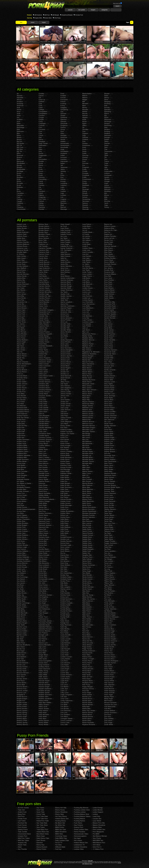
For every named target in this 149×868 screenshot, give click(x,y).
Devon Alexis (43, 515)
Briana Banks (22, 683)
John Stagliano (66, 388)
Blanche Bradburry (23, 645)
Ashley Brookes (22, 523)
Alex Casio (21, 288)
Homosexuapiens (80, 836)
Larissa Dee (65, 667)
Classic (41, 96)
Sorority (107, 108)
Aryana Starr (21, 511)
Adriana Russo (22, 246)
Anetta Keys (21, 420)
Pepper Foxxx (87, 667)
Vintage (107, 181)
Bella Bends (21, 611)
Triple (106, 163)
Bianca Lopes (22, 633)
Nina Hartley (87, 619)
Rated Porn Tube (43, 821)
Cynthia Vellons (44, 446)
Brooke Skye (43, 232)
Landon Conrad (66, 657)
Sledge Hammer (110, 426)
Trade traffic (90, 861)
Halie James (43, 677)
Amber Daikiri (22, 382)
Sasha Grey (108, 344)
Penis (84, 149)
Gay (62, 112)
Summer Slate (109, 491)
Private (85, 171)
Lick (62, 197)
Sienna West (109, 400)
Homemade (65, 143)
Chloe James (43, 372)
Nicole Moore (87, 583)
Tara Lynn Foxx (110, 523)
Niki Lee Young (88, 595)
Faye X (41, 615)
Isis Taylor (64, 238)
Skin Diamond (109, 420)
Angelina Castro (22, 452)
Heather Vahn (44, 697)
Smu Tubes (41, 827)
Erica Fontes (43, 585)
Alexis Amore (21, 306)
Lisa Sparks (87, 260)
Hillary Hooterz (44, 705)
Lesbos (95, 814)
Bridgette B (21, 695)
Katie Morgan (65, 483)
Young (106, 207)
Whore (107, 195)
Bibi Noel (20, 639)
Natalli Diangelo (88, 549)
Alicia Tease (21, 338)
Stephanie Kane (110, 475)
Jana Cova (64, 268)
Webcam (107, 189)
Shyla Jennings (110, 396)
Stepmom (108, 120)
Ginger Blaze (43, 655)
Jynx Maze (64, 424)
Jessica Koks (65, 358)
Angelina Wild (22, 457)
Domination (43, 159)
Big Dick (20, 149)
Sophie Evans (109, 446)
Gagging (63, 108)
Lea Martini (64, 687)
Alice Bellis (21, 328)
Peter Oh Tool (87, 677)
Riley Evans (108, 248)
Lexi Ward (64, 717)
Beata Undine (22, 607)
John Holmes (65, 386)
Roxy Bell (108, 276)
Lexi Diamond (65, 711)
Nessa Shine (87, 563)
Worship (107, 201)
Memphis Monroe (89, 426)
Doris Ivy (42, 547)
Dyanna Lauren (44, 551)
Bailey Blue (21, 591)
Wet (106, 193)
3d (18, 94)
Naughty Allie (87, 555)
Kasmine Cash (66, 465)
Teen (106, 147)
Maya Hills (86, 400)
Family (41, 183)
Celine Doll (42, 330)
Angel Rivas (21, 436)
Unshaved (108, 175)
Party (84, 147)
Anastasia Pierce (23, 412)
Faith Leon (42, 611)
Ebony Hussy (60, 810)
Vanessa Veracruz (111, 641)
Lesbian (63, 195)
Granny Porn (78, 827)
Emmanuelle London (46, 579)
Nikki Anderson (88, 601)
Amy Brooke (21, 400)
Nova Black (86, 635)
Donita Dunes (43, 539)
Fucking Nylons (79, 821)
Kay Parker (64, 497)
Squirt (106, 118)
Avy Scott (20, 589)
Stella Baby (108, 471)
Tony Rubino (109, 593)
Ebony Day (40, 845)
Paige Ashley (87, 647)
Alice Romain (21, 332)
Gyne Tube (40, 812)
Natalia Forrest (88, 535)
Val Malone (108, 611)
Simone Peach (109, 408)
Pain (84, 141)
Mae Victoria (87, 350)
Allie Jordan (21, 350)
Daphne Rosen (44, 481)
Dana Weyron (44, 463)
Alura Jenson (21, 366)
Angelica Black (22, 448)
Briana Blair (21, 685)
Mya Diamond (87, 521)
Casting (19, 199)
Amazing (20, 104)
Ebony (41, 165)
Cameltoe (20, 193)
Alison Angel (21, 342)
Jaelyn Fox (64, 260)
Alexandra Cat (22, 302)
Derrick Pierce (44, 509)
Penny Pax (86, 665)
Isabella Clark (65, 232)
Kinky (62, 175)
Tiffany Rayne (109, 577)
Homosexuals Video (81, 834)
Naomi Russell (88, 533)
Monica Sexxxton (88, 509)
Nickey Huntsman (89, 565)
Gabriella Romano (45, 629)
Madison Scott (87, 346)
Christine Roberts (45, 390)
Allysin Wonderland (24, 364)
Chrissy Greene (44, 380)
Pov (84, 165)
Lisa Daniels (87, 256)
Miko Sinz (86, 469)
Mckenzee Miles (88, 404)
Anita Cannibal (22, 471)
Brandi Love (21, 665)
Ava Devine (21, 581)
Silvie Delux (108, 406)
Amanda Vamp (22, 378)
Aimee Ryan (21, 264)
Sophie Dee (108, 444)
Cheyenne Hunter (45, 360)
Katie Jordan (65, 479)
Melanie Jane (87, 410)
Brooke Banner (44, 228)
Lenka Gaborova (66, 701)
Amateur (20, 102)
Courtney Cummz (45, 438)
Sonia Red (108, 430)
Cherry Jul (42, 356)
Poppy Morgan (88, 687)
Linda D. (85, 246)
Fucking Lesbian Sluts (82, 810)
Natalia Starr (87, 539)
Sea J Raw (108, 362)
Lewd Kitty (96, 816)
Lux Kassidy (87, 324)
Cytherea (42, 448)
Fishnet (41, 201)
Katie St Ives (65, 485)
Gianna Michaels (45, 645)
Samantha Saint (110, 308)
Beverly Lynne (22, 627)
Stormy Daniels (110, 481)
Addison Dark (22, 234)
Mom (84, 106)
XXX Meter (97, 845)
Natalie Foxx (87, 541)
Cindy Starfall (43, 408)
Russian (85, 195)
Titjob (106, 155)
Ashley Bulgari (22, 525)
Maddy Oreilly (87, 336)
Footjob (63, 96)
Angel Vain (21, 438)
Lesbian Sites (79, 849)
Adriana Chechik (23, 242)
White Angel (108, 699)
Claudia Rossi (44, 426)
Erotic (41, 169)
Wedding (107, 191)
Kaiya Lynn (64, 436)
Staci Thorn (108, 463)
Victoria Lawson (110, 673)
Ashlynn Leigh (22, 547)
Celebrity (20, 203)
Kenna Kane (65, 543)
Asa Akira (20, 513)
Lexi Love (64, 713)
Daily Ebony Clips (43, 838)
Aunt (18, 122)
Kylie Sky (64, 627)
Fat (40, 187)
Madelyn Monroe (88, 340)
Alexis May (21, 318)
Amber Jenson (22, 384)
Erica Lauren (43, 587)
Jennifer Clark (65, 324)
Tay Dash (108, 533)
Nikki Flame (87, 611)
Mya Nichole (87, 525)
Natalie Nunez (87, 545)
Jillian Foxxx (65, 382)
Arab (18, 114)
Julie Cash (64, 420)
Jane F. (63, 274)
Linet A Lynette (88, 252)
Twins (106, 165)
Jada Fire (64, 252)
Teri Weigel (108, 559)
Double (41, 161)
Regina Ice (108, 234)
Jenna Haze (65, 316)
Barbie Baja (21, 601)
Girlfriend (64, 118)
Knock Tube (41, 814)
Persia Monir (87, 671)
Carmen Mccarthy (45, 292)
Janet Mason (65, 276)
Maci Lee (86, 332)
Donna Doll (43, 543)
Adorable (20, 98)
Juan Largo (64, 408)
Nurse (84, 122)
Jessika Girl (65, 372)
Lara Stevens (65, 663)
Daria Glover (43, 485)
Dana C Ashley (44, 457)
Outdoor (85, 139)
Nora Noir (86, 631)
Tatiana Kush (109, 529)
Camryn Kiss (43, 256)
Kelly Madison (65, 527)
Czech (41, 135)
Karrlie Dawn (65, 461)
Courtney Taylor (44, 442)
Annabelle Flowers (23, 487)
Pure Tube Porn (42, 819)
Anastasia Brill (22, 408)
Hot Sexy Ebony (61, 816)
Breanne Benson (23, 673)
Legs (62, 193)
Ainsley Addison (22, 266)
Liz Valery (86, 264)
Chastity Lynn (43, 352)
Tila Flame (108, 587)
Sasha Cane (109, 342)
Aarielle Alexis (22, 226)
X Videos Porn (98, 849)
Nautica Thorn (87, 557)
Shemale (85, 209)
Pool (84, 161)
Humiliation (64, 151)
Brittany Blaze (22, 719)
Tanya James (109, 517)
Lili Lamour (86, 236)
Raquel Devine (88, 717)
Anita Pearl (21, 477)
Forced (63, 98)
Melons (85, 98)
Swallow (107, 133)
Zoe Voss (108, 717)
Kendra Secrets (66, 541)
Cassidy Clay (43, 316)
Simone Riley (109, 410)
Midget (85, 100)
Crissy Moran (43, 444)
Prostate (85, 173)
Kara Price (64, 442)
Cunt (40, 131)
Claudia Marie (44, 424)
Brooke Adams (44, 226)
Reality (85, 183)
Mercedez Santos (89, 432)
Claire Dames (43, 410)
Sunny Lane (108, 495)
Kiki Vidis (64, 569)
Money (85, 108)
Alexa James (21, 294)
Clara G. (42, 414)
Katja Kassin (65, 491)
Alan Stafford (21, 268)
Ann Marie (20, 481)
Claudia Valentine (45, 428)
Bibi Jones (20, 637)
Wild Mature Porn (99, 843)
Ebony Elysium (42, 847)
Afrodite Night (22, 252)
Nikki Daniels (87, 607)
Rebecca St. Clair (110, 230)
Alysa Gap (20, 368)
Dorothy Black (44, 549)
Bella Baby (21, 609)
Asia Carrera (21, 549)
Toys (106, 159)
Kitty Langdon (65, 587)
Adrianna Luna (22, 248)
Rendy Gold (108, 242)
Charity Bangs (44, 336)
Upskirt (107, 177)
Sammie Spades (110, 314)
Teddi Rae (108, 547)
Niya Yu (85, 629)
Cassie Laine (43, 318)
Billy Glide (20, 641)
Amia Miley (21, 394)
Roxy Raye (108, 282)
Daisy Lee (42, 452)
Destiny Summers (45, 513)
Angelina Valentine (23, 455)
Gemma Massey (44, 631)
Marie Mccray (87, 376)
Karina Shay (65, 454)
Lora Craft (86, 294)
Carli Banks (43, 276)
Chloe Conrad (44, 364)
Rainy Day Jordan (89, 711)
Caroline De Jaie (45, 296)
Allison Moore (22, 354)
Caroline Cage (44, 294)
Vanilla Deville (109, 647)
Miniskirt (85, 104)
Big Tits (19, 151)
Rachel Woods (88, 705)
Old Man (85, 129)
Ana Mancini (21, 406)
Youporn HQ (22, 843)
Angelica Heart (22, 450)
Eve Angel (42, 603)
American (20, 106)
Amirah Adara (22, 398)
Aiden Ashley (21, 256)
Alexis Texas (21, 322)
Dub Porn (21, 816)
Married (63, 207)
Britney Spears (22, 711)
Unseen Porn (22, 836)
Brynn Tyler (43, 240)
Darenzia (42, 483)
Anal (18, 108)
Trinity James (109, 603)
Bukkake (20, 187)
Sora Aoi (107, 454)
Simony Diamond (110, 416)
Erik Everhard (43, 589)
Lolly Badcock (87, 284)
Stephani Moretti (110, 473)
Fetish (41, 193)
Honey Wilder (43, 723)
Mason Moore (87, 392)
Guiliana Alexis (44, 667)
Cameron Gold (44, 252)
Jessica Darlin (65, 352)
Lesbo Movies (98, 810)
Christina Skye (44, 386)
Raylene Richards (89, 725)
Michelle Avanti (88, 454)
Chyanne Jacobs (45, 396)
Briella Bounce (22, 697)
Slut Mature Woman (100, 836)
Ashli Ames (21, 541)
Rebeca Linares (110, 226)
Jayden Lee (65, 298)
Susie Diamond (110, 501)
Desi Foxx (42, 511)
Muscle (85, 114)
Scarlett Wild (109, 358)
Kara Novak (65, 440)
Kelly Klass (64, 523)
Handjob (63, 135)
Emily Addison (44, 567)
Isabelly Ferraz (66, 234)
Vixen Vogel (108, 695)
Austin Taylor (21, 571)
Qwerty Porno (23, 830)
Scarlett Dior (109, 356)
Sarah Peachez (110, 334)
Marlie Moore (87, 382)
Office (84, 126)
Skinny (107, 98)
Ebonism (40, 843)
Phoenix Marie (87, 681)
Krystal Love (65, 613)
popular (70, 10)
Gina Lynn (42, 649)
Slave (106, 100)
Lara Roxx (64, 661)
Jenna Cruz (65, 314)
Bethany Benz (22, 621)
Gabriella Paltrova (45, 627)
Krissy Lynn (65, 597)
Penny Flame (87, 663)
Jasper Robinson (67, 290)
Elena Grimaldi (44, 555)
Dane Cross (43, 465)
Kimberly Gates (66, 577)
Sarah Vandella (110, 340)
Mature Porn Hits (99, 823)
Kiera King (64, 563)
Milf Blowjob (56, 15)
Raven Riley (87, 721)
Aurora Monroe (22, 563)
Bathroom (20, 131)
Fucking (63, 104)
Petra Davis (86, 679)
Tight (106, 153)
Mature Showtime (99, 825)
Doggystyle (43, 155)
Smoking (107, 104)
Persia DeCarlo (88, 669)
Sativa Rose (109, 348)
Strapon (107, 124)
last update (82, 10)
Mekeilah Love (88, 408)
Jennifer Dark (65, 326)
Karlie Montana (66, 457)
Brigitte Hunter (22, 703)
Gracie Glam (43, 663)
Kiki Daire (64, 567)
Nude (84, 120)
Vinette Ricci (109, 687)
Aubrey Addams (22, 551)
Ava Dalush (21, 579)
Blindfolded (21, 163)
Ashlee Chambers (23, 519)
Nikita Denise (87, 597)
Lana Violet (64, 655)
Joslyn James (65, 406)
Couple (41, 120)
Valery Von (108, 623)
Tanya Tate (108, 521)
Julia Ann (64, 412)
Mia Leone (86, 438)
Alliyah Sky (21, 358)
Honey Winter (43, 725)
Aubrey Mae (21, 553)
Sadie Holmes (109, 294)
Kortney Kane (65, 595)
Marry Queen (87, 388)
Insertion (64, 159)
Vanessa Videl (109, 643)
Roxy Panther (109, 280)
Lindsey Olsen (87, 248)
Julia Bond (64, 414)
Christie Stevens (44, 382)
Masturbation (87, 94)
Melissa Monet (88, 418)
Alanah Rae (21, 272)
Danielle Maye (44, 475)
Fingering (42, 197)
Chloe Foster (43, 370)
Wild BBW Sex (98, 840)
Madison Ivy (87, 342)
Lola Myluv (86, 282)
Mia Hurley (86, 436)
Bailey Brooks (22, 593)
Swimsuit (107, 135)
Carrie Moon (43, 304)
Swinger (107, 137)
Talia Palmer (109, 511)
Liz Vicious (86, 266)
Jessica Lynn (65, 360)
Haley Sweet (43, 673)
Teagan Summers (110, 543)
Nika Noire (86, 591)
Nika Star (86, 593)
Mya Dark (86, 519)
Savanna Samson (111, 350)
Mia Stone (86, 448)
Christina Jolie (44, 384)
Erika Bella (42, 591)
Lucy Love (86, 314)
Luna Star (86, 318)
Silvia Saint (108, 404)
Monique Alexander (89, 513)
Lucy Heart (86, 310)
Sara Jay (107, 320)
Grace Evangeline (45, 661)
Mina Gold (86, 477)
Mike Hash (86, 467)
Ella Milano (43, 561)
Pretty (84, 169)
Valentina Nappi (110, 615)
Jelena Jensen (66, 310)
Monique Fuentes (89, 515)
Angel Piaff (21, 432)
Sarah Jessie (109, 332)
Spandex (107, 110)
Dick (40, 147)
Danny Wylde (43, 479)
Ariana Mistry (21, 501)
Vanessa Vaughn (110, 639)
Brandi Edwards (22, 663)
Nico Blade (86, 573)
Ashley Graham (22, 531)
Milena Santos (87, 471)
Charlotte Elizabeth (45, 346)
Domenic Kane (44, 537)
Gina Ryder (43, 651)
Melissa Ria (86, 420)
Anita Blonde (21, 467)
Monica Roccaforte (89, 507)
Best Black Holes (43, 834)
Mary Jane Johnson (89, 390)
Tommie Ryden (110, 591)
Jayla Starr (64, 300)
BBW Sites (59, 834)
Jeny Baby (64, 336)
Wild (106, 199)
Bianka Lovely (22, 635)
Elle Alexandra (44, 563)
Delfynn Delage (44, 501)
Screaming (86, 199)
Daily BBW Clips (61, 838)
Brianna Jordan (22, 691)
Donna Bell (43, 541)
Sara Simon (108, 324)
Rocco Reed (109, 260)
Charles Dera (43, 340)
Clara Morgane (44, 416)
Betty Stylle (21, 625)
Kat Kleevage (65, 469)
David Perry (43, 491)
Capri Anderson (44, 268)
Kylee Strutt (65, 621)
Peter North (86, 675)
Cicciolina (42, 398)
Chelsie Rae (43, 354)
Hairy (62, 133)
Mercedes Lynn (88, 430)
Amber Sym (21, 390)
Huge (62, 149)
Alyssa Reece (22, 372)
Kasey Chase (65, 463)
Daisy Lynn (43, 454)
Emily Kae (42, 571)
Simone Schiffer (110, 412)
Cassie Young (44, 320)
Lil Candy (86, 234)
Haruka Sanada (44, 685)
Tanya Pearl (108, 519)
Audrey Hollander (23, 557)
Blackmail (20, 161)
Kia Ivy (63, 553)
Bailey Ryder (21, 599)
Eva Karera (43, 601)
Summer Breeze (110, 485)
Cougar (41, 118)
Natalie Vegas (87, 547)
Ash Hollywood (22, 517)
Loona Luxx (86, 292)
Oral (84, 131)
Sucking (107, 131)
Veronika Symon (110, 663)
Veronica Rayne (110, 657)
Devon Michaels (44, 519)
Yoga (106, 205)
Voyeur (107, 185)
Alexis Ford (21, 314)
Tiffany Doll (108, 571)
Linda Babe (86, 244)
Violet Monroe (109, 689)
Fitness (41, 205)
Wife (106, 197)
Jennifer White (66, 330)
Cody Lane (42, 432)
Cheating (20, 207)
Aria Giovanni (22, 499)
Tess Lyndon (109, 561)
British (19, 181)
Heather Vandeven (45, 699)
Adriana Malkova (23, 244)
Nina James (87, 621)
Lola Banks (86, 278)
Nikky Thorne (87, 617)
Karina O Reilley (66, 452)
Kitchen (63, 179)
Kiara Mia (64, 559)
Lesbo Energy (98, 808)
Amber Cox (21, 380)
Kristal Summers (66, 599)
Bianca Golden (22, 631)
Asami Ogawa (22, 515)
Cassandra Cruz (44, 312)
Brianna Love (21, 693)
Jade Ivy (63, 258)
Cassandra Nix (44, 314)
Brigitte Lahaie (22, 705)
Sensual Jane (109, 366)
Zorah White (109, 725)
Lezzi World (97, 821)
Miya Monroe (87, 497)
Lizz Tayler (86, 270)
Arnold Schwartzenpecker (26, 509)
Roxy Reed (108, 284)
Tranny (107, 161)
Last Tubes (22, 821)
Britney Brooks (22, 709)
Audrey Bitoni (22, 555)
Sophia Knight (109, 438)
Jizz (62, 173)
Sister (106, 96)
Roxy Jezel (108, 278)
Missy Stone (87, 493)
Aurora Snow (21, 565)
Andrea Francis (22, 416)
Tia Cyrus (108, 565)
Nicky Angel (87, 571)
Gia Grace (42, 637)
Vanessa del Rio (110, 645)
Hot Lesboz (78, 840)
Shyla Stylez (109, 398)
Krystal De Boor (66, 611)
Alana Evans (21, 270)
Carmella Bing (44, 284)
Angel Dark (21, 424)
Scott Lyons (108, 360)
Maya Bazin (87, 396)
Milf (84, 102)
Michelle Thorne (88, 461)
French (63, 102)
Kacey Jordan (65, 426)
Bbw (18, 133)
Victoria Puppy (109, 677)
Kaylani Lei (64, 509)
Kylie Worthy (65, 629)
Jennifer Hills (65, 328)
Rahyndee (86, 707)
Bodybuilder (21, 169)
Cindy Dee (42, 400)
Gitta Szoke (43, 659)
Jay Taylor (64, 292)
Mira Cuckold (87, 479)
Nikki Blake (86, 605)
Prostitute (86, 175)
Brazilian (20, 177)
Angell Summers (23, 459)
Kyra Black (64, 631)
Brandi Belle (21, 661)
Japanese (64, 167)
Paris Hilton (86, 655)
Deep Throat (43, 143)
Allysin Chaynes (22, 362)
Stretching (108, 126)
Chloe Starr (43, 378)
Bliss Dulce (21, 647)
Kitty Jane (64, 585)
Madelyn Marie (88, 338)
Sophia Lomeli (109, 440)
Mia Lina (85, 440)
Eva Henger (43, 599)
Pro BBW (96, 834)
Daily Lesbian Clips (62, 840)
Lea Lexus (64, 685)
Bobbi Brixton (22, 653)
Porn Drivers (22, 827)
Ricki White (108, 244)
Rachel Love (87, 697)
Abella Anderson (23, 232)
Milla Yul (85, 475)
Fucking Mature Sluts (82, 814)
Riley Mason (109, 250)
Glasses (63, 122)
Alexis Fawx (21, 312)
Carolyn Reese (44, 300)
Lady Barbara (65, 643)
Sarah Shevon (109, 336)
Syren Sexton (109, 507)
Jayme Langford (66, 302)
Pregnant (86, 167)
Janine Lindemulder (67, 278)
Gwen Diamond (44, 669)
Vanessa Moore (110, 637)
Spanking (108, 112)
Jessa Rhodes (66, 342)
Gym (62, 131)
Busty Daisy (43, 242)
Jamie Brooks (65, 262)
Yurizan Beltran (110, 711)
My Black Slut (60, 823)
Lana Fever (65, 653)
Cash (19, 197)
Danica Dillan (43, 471)
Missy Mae (86, 487)
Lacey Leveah (65, 639)
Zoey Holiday (109, 719)
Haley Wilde (43, 675)
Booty (19, 175)
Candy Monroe (44, 264)
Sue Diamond (109, 483)
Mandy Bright (87, 358)
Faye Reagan (43, 613)
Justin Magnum (66, 422)
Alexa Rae (20, 300)
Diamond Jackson (45, 525)
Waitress (107, 187)
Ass (18, 118)
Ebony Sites (60, 814)
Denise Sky (43, 507)
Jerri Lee (64, 338)
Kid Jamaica (65, 561)
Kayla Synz (64, 507)
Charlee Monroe (44, 338)
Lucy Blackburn (88, 308)
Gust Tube (40, 810)
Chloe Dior (42, 368)
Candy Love (43, 260)
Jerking (63, 171)
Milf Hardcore (38, 15)
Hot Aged (77, 838)
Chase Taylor (43, 350)
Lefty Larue (64, 693)
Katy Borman (65, 495)
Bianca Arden (22, 629)
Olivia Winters (87, 645)
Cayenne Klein (44, 326)
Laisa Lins (64, 647)
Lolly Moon (86, 286)
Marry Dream (87, 386)
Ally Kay (20, 360)
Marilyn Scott (87, 378)
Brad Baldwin (21, 657)
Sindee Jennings (110, 418)
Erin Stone (42, 593)
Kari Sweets (65, 448)
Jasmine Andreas (67, 280)
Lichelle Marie (87, 232)
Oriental (85, 137)
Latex (62, 187)
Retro (84, 187)
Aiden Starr (21, 260)
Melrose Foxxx (88, 424)
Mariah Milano (87, 372)
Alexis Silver (48, 18)
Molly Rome (87, 503)
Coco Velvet (43, 430)
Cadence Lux (43, 244)
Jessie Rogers (66, 368)
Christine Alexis (44, 388)
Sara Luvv (108, 322)
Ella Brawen (43, 559)
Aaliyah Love (21, 224)
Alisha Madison (22, 340)
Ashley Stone (21, 537)
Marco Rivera (87, 366)
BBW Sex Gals (61, 830)
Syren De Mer (109, 505)
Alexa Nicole (21, 298)
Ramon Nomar (88, 713)
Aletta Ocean (21, 286)
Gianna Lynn (43, 643)
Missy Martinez (88, 489)
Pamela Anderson (89, 651)
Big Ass (19, 141)
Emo (40, 167)
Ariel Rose (20, 505)
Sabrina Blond (109, 290)
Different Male (60, 847)
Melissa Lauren (88, 416)
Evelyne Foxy (43, 607)
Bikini (19, 153)
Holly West (42, 719)
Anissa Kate (21, 463)
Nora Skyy (86, 633)
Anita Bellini (21, 465)
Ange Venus (21, 422)
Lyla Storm (86, 330)
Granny (63, 128)
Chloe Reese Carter (46, 376)
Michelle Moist (87, 457)
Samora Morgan (110, 316)
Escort (41, 171)
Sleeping (107, 102)
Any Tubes (40, 808)
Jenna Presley (66, 320)
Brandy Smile (22, 669)
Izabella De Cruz (66, 246)
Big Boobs (20, 143)
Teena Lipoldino (110, 551)
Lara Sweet (65, 665)
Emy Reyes (43, 581)
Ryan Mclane (109, 288)
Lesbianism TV (79, 845)
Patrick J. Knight (88, 659)
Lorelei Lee (86, 298)
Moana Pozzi (87, 499)
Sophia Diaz (109, 436)
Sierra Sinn (108, 402)
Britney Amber (22, 707)
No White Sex (60, 825)
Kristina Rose (65, 601)
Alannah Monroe (23, 274)
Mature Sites (97, 827)
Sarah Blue (108, 328)
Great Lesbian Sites (81, 830)
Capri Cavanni (44, 270)
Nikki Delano (87, 609)
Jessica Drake (66, 354)
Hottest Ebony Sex (62, 819)
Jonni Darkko (65, 400)
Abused (19, 96)
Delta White (43, 503)
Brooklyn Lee (43, 236)
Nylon (84, 124)
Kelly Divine (65, 521)
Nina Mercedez (88, 625)
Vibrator (107, 179)
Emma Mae (43, 575)
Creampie (42, 124)
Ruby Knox (108, 286)
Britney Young (22, 715)
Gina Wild (42, 653)
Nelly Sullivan (87, 559)
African (19, 100)
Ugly (106, 167)
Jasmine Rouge (66, 286)
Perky (84, 151)
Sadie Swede (109, 298)
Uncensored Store (24, 834)
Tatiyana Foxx (109, 531)
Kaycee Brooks (66, 499)
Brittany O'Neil (22, 721)
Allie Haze (20, 346)
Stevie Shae (109, 479)
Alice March (21, 330)
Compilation (43, 114)
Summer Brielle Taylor (112, 487)
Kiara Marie (65, 557)
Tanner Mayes (109, 515)
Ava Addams (21, 573)
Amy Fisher (21, 402)
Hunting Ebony (61, 821)
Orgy (84, 135)
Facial (41, 181)
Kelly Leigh (64, 525)
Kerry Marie (65, 549)
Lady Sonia (64, 645)
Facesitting (42, 179)
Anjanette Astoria (23, 479)
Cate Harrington (44, 322)
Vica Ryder (108, 665)
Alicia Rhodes (22, 334)
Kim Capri (64, 571)
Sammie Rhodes (110, 312)
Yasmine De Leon (111, 705)
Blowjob (20, 167)
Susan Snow (109, 499)
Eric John (42, 583)
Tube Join (21, 810)
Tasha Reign (109, 527)
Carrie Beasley (44, 302)
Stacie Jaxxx (109, 465)
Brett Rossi (21, 681)
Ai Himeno (20, 254)
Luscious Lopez (88, 322)
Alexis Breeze (22, 308)
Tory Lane (108, 599)
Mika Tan (86, 465)
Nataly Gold (87, 551)
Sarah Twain (109, 338)
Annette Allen (21, 489)
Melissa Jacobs (88, 414)
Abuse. (91, 864)
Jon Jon (63, 398)
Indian (63, 155)
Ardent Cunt (22, 812)
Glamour (64, 120)
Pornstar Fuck (79, 15)
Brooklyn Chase (44, 234)
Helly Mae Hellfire (45, 703)
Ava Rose (20, 585)
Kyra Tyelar (65, 633)
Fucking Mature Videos (82, 816)
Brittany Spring (22, 723)
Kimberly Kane (66, 579)
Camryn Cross (44, 254)
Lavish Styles (65, 677)
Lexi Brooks (65, 709)
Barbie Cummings (23, 603)
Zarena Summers (110, 713)
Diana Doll (42, 529)
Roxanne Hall (109, 272)
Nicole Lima (87, 581)
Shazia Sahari (109, 386)
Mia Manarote (87, 444)
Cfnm (19, 205)
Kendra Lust (65, 539)
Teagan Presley (110, 541)
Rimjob (85, 193)
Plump (85, 159)
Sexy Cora (108, 372)
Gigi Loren (42, 647)
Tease (106, 145)
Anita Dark (20, 473)
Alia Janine (21, 324)
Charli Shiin (43, 344)
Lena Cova (64, 699)
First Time (42, 199)
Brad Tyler (20, 659)
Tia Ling (107, 569)
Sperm (107, 114)
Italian (63, 163)
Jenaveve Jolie (66, 312)
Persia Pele (86, 673)
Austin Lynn (21, 569)
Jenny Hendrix (66, 332)
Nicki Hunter (87, 567)
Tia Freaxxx (108, 567)
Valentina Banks (110, 613)
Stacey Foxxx (109, 457)
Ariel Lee (20, 503)
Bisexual (20, 155)
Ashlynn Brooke (22, 545)
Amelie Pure (21, 392)
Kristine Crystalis (66, 603)
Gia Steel (42, 641)
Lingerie (63, 199)
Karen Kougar (65, 446)
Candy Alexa (43, 258)
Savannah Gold (110, 352)
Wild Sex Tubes (23, 840)
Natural (85, 116)
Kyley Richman (66, 625)
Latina (63, 189)
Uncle (106, 169)
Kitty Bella (64, 583)
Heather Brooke (44, 691)
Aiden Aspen (21, 258)
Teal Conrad (109, 545)
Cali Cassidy (43, 246)
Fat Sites (58, 845)
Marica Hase (87, 374)
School (85, 197)
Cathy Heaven (44, 324)
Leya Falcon (87, 224)
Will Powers (108, 701)
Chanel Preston (44, 332)
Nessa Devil (87, 561)
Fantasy (41, 185)
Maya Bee (86, 398)
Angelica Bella (22, 446)
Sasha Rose (109, 346)
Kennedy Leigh (66, 545)
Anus (19, 112)
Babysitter (20, 126)
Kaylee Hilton (39, 18)
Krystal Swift (65, 617)
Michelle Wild (87, 463)
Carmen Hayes (44, 288)
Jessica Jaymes (66, 356)
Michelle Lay (87, 455)
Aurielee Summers (23, 561)
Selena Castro (109, 364)
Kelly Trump (65, 531)
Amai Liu (20, 374)
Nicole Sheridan (88, 587)
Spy (106, 116)
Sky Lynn (107, 422)
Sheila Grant (109, 392)
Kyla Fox (64, 619)
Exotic (41, 175)
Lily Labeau (86, 240)
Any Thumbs (22, 849)
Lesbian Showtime (81, 847)
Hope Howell (65, 224)
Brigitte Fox (21, 701)
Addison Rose (22, 236)
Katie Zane (64, 489)
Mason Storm (87, 394)
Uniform (107, 173)
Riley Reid (108, 252)
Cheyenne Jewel (45, 362)
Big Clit (19, 145)
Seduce (85, 203)
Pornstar (85, 163)
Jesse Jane (65, 344)
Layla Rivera (65, 679)
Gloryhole (64, 124)
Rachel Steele (87, 703)
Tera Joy (107, 553)
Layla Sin (64, 683)
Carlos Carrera (44, 278)
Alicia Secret (21, 336)
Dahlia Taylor (43, 450)
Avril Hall (20, 587)
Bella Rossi (21, 617)
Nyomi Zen (86, 639)
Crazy (41, 122)
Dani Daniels (43, 467)
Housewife (64, 147)
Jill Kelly (63, 380)
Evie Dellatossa (44, 609)
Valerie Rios (108, 621)
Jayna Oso (64, 304)
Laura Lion (64, 671)
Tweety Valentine (110, 609)
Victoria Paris (109, 675)
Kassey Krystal (66, 467)
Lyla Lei (85, 328)
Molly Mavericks (88, 501)
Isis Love (64, 236)
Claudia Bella (43, 418)
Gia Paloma (43, 639)
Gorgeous (64, 126)
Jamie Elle (64, 264)
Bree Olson (21, 677)
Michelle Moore (88, 459)
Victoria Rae (109, 679)
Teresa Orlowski (110, 557)
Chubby (41, 94)
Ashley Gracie (22, 529)
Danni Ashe (43, 477)
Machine (63, 203)
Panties (85, 143)
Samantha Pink (110, 304)
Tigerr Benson (109, 585)
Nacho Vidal (87, 527)
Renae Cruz (108, 240)
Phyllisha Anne (88, 683)
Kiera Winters (65, 565)
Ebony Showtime (61, 812)
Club (40, 104)
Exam (41, 173)
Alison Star (21, 344)
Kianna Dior (65, 555)
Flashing (42, 207)
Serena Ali (108, 368)
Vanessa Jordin (110, 635)
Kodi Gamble (65, 593)
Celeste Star (43, 328)
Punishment (87, 179)
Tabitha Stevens (110, 509)
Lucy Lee (86, 312)
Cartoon (20, 195)
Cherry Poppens (44, 358)
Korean (63, 181)
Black (19, 159)
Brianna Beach (22, 687)
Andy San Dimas (23, 418)
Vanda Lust (108, 627)
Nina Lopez (86, 623)
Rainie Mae (86, 709)
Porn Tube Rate (42, 816)
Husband (64, 153)
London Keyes (87, 288)
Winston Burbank (110, 703)
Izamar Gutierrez (66, 248)
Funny (63, 106)
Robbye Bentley (110, 258)
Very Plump (97, 838)
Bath (18, 129)
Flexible (41, 209)
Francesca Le (43, 619)
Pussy (84, 181)
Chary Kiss (42, 348)
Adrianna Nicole (22, 250)
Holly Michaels (44, 715)
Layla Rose (64, 681)
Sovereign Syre (110, 455)
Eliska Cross (43, 557)
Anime (19, 110)
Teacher (107, 143)
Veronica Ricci (109, 659)
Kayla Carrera (65, 503)
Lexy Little (64, 725)
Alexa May (20, 296)
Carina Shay (43, 272)
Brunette (20, 183)
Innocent (64, 157)
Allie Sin (20, 352)
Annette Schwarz (23, 491)
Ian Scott (64, 226)
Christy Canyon (44, 392)
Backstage (20, 128)
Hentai (63, 139)
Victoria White (109, 681)
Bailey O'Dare (22, 597)
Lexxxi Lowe (65, 723)
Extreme (42, 177)
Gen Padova (43, 633)
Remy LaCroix (109, 238)
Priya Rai (86, 691)
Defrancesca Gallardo (46, 499)
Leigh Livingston (66, 695)
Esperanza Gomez (45, 595)
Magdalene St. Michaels (91, 352)
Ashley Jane (21, 533)
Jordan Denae (66, 404)
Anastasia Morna (23, 410)
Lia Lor (85, 230)
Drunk (41, 163)
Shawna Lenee (110, 382)
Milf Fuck (47, 15)
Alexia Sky (20, 304)
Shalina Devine (110, 376)
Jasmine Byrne (66, 284)
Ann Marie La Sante (24, 483)
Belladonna (21, 619)
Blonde (19, 165)
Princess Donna (88, 689)
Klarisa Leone (65, 589)
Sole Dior (107, 428)
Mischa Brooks (88, 483)
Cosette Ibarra (44, 436)
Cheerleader (21, 209)
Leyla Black (86, 226)
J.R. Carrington (66, 250)
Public (84, 177)
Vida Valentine (109, 685)
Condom (42, 116)
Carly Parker (43, 280)
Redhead (86, 185)
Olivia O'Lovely (88, 643)
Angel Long (21, 430)
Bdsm (19, 135)
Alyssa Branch (22, 370)
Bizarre (19, 157)
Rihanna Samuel (110, 246)
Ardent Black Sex (43, 832)
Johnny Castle (66, 392)
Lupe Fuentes (87, 320)
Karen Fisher (65, 444)
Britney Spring (22, 713)
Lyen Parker (87, 326)
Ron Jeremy (109, 268)
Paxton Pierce (87, 661)
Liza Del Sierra (88, 268)
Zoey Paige (108, 723)
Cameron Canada (45, 248)
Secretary (86, 201)
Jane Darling (65, 272)
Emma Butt (43, 573)
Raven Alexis (87, 719)
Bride (19, 179)
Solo (106, 106)
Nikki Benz (86, 603)
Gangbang (64, 110)
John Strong (65, 390)
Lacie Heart (65, 641)
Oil (83, 128)
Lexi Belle (64, 705)
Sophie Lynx (109, 448)
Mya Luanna (87, 523)
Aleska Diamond (23, 284)
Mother (85, 112)
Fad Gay (58, 849)
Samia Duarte (109, 310)
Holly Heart (43, 713)
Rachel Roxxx (87, 699)
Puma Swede (87, 695)
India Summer (65, 230)
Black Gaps (41, 836)
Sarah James (109, 330)
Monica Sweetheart (89, 511)
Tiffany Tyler (108, 583)
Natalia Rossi (87, 537)
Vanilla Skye (109, 649)
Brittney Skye (43, 224)
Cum (40, 128)
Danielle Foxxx (44, 473)
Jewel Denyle (65, 378)
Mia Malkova (87, 442)
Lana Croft (64, 651)
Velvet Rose (108, 653)
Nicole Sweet (87, 589)
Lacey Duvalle (66, 635)
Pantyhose (86, 145)
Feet (40, 189)
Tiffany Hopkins (110, 573)
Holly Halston (43, 711)
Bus (18, 189)
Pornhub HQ (22, 823)
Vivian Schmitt (109, 693)
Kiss (62, 177)
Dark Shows (41, 840)
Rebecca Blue (109, 228)
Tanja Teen (108, 513)
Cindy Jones (43, 406)
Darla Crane (43, 487)
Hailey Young (43, 671)
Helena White (43, 701)
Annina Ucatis (22, 495)
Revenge (86, 189)
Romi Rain (108, 266)
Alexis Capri (21, 310)
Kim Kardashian (66, 573)
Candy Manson (44, 262)
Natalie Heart (87, 543)
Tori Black (108, 595)
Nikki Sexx (86, 615)
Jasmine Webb (66, 288)
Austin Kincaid (22, 567)
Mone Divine (87, 505)
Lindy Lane (86, 250)
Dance (41, 139)
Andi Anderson (22, 414)
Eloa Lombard (44, 565)
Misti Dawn (86, 495)
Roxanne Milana (110, 274)
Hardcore (64, 137)
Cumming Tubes (61, 836)
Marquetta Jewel (88, 384)
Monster (85, 110)
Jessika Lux (65, 374)
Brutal (19, 185)
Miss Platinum (87, 485)
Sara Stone (108, 326)
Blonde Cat (21, 649)
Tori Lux (107, 597)
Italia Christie (65, 240)
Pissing (85, 157)
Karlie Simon (65, 459)
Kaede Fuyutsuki (66, 432)
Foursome (64, 100)
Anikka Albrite (22, 461)
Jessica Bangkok (67, 350)
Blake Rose (21, 643)
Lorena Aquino (88, 300)
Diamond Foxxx (44, 523)
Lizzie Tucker (87, 272)
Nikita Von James (89, 599)
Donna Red (43, 545)
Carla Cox (42, 274)
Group (63, 129)
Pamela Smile (87, 653)
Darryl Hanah (43, 489)
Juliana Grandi (66, 418)
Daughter (42, 141)
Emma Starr (43, 577)
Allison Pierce (22, 356)
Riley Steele (108, 254)
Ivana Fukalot (65, 242)
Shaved (85, 205)
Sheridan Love (109, 394)
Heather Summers (45, 695)
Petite (84, 153)
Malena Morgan (88, 356)
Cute (40, 133)
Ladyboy (63, 185)
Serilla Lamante (110, 370)
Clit (40, 98)
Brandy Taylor (22, 671)
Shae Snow (108, 374)
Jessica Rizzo (65, 364)
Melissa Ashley (88, 412)
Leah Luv (64, 691)
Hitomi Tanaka (44, 709)
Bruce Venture (44, 238)
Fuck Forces (22, 825)
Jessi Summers (66, 348)
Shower (107, 94)
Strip (106, 128)
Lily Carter (86, 238)
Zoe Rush (108, 715)
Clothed (41, 102)
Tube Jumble (22, 832)
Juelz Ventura (65, 410)
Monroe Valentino (89, 517)
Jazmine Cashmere (67, 306)
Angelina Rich (22, 454)
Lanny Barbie (65, 659)
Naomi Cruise (87, 531)
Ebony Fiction (41, 849)
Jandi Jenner (65, 270)
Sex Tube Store (42, 825)
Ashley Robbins (22, 535)
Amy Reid (20, 404)
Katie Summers (66, 487)
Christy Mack (43, 394)
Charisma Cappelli (45, 334)
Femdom (42, 191)
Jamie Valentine (66, 266)
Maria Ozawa (87, 370)
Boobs (19, 173)
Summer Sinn (109, 489)
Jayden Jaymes (66, 296)
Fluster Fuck (22, 819)
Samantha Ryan (110, 306)
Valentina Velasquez (111, 617)
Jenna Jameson (66, 318)
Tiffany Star (108, 581)
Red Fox (107, 232)
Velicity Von (108, 651)
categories (104, 10)
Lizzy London (87, 274)
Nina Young (86, 627)
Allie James (21, 348)
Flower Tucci (43, 617)
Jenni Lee (64, 322)
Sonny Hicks (109, 432)
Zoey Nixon (108, 721)
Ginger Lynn (43, 657)
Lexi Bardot (65, 703)
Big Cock (20, 147)
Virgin (106, 183)
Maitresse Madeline (89, 354)
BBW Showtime (61, 832)
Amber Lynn (21, 386)
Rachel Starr (87, 701)
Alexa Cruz (21, 292)
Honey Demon (44, 721)
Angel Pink (21, 434)
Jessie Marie (65, 366)
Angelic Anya (21, 442)
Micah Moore (87, 450)
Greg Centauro (44, 665)
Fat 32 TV (59, 843)
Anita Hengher (22, 475)
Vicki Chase (108, 667)
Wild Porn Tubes (24, 838)
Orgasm (85, 133)
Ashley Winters (22, 539)
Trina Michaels (109, 601)
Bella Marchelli (22, 613)
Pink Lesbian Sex (99, 830)
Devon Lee (42, 517)
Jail (62, 165)
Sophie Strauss (110, 452)
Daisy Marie (43, 455)
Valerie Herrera (110, 619)
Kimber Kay (65, 575)
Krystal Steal (65, 615)
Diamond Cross (44, 521)
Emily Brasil (43, 569)
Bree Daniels (21, 675)
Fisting (41, 203)
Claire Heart (43, 412)
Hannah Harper (44, 681)
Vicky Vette (108, 669)
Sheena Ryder (109, 388)
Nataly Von (86, 553)
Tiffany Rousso (109, 579)
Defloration (42, 145)
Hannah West (43, 683)
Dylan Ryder (43, 553)
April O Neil (21, 497)
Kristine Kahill (65, 605)
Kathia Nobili (65, 471)
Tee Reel (107, 549)
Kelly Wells (64, 533)
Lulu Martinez (87, 316)
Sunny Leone (109, 497)
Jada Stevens (65, 254)
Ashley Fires (21, 527)
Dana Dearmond (45, 459)
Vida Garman (109, 683)
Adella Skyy (21, 238)
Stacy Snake (109, 469)
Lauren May (65, 673)
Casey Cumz (43, 306)
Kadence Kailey (66, 430)
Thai (106, 149)
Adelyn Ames (21, 240)
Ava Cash (20, 575)
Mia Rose (86, 446)
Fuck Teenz (78, 823)
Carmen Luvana (44, 290)
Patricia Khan (87, 657)
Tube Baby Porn (42, 830)
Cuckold (41, 126)
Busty (19, 191)
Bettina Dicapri (22, 623)
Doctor (41, 153)
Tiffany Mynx (109, 575)
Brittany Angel (22, 717)
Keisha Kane (65, 517)
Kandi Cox (64, 438)
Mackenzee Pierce (89, 334)
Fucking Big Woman (81, 808)
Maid (62, 205)
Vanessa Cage (109, 631)
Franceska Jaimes (45, 621)
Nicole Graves (87, 579)
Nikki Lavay (86, 613)
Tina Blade (108, 589)
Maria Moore (87, 368)
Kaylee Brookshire (67, 511)
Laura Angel (65, 669)
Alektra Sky (21, 280)
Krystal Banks (65, 609)
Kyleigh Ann (65, 623)
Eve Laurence (44, 605)
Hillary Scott (43, 707)
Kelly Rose (64, 529)
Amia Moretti (21, 396)
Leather (63, 191)
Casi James (43, 308)
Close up (42, 100)
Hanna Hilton (43, 679)
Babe (19, 124)
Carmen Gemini (44, 286)
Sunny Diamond (110, 493)
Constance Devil (44, 434)
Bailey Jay (20, 595)
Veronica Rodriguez (111, 661)
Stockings (108, 122)
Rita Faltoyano (109, 256)
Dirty (40, 151)
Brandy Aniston (22, 667)
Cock (40, 106)
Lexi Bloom (64, 707)
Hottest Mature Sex (81, 843)
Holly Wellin (43, 717)
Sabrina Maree (109, 292)
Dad (40, 137)
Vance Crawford (110, 625)
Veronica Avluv (109, 655)
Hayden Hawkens (45, 689)
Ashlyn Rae (21, 543)
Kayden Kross (65, 501)
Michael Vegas (88, 452)
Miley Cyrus (87, 473)
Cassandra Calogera (46, 310)
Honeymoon (65, 145)
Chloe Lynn (43, 374)
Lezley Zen (86, 228)
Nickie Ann (86, 569)
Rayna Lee (108, 224)
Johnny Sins (65, 396)
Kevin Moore (65, 551)
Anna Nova (21, 485)
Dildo (40, 149)
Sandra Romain (110, 318)
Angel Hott (20, 428)
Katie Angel (65, 475)
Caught (19, 201)
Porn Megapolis (98, 832)
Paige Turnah (87, 649)
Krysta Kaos (65, 607)
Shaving (85, 207)
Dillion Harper (43, 533)
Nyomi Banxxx (87, 637)
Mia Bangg (86, 434)
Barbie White (21, 605)
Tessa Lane (108, 563)
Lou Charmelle (88, 302)
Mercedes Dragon (89, 428)
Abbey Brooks (22, 228)
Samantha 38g (109, 302)
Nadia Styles (87, 529)
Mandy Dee (86, 360)
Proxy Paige (87, 693)
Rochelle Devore (110, 264)
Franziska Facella (45, 623)
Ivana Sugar (65, 244)
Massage (64, 209)
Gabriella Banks (44, 625)
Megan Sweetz (88, 406)
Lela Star (64, 697)
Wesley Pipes (109, 697)
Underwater (108, 171)
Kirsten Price (65, 581)
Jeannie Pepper (66, 308)
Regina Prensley (110, 236)
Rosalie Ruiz (109, 270)
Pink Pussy (57, 18)
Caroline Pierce (44, 298)
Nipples (85, 118)
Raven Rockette (88, 723)
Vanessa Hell (109, 633)
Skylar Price (108, 424)
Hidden (63, 141)
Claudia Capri (43, 420)
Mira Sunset (87, 481)
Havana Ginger (44, 687)
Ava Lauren (21, 583)
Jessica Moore (66, 362)
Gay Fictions (78, 825)
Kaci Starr (64, 428)
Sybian (107, 139)
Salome (107, 300)
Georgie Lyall (43, 635)
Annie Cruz (21, 493)
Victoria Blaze (109, 671)
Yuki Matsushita (110, 707)
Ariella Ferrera (22, 507)
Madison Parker (88, 344)
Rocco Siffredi (109, 262)
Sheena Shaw (109, 390)
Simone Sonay (109, 414)
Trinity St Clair (109, 607)
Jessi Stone (65, 346)
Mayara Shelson (88, 402)
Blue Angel (21, 651)
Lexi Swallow (65, 715)
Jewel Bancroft (66, 376)
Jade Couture (65, 256)
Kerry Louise (65, 547)
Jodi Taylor (64, 384)
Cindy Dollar (43, 402)
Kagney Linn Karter (67, 434)
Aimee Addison (22, 262)
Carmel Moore (44, 282)
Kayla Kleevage (66, 505)
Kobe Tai (64, 591)
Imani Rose (65, 228)
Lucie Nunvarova (88, 304)
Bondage (20, 171)
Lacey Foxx (65, 637)
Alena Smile (21, 282)
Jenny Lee (64, 334)
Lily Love (85, 242)
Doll (40, 157)
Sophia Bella (109, 434)
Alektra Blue (21, 278)
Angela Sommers (23, 440)
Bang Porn (22, 814)
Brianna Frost (22, 689)
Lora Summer (87, 296)
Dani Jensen (43, 469)
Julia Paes (64, 416)
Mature (85, 96)
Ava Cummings (22, 577)
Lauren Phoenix (66, 675)
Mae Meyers (87, 348)
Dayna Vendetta (44, 493)
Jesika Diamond (66, 340)
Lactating (64, 183)
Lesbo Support (98, 812)
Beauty (19, 139)
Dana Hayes (43, 461)
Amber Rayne (22, 388)
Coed (41, 108)
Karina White (65, 455)
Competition (43, 112)
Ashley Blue (21, 521)
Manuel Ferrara (88, 362)
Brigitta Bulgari (22, 699)
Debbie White (43, 495)
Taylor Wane (109, 539)
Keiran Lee (64, 515)
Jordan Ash (64, 402)
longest (93, 10)
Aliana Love (21, 326)
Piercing (85, 155)
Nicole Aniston (87, 577)
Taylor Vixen (109, 537)
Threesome (108, 151)
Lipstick (63, 201)
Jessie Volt (64, 370)
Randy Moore (87, 715)
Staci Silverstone (110, 461)
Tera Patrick (108, 555)
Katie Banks (65, 477)
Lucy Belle (86, 306)
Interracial (64, 161)
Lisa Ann (85, 254)
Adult (20, 847)
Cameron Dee (44, 250)
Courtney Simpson (45, 440)
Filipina (41, 195)
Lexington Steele (66, 719)
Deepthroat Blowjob (67, 15)
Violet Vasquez (109, 691)
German (63, 114)
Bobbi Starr (21, 655)
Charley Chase (44, 342)
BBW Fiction (60, 827)
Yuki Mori (107, 709)
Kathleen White (66, 473)
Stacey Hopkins (110, 459)
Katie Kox (64, 481)
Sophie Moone (109, 450)
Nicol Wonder (87, 575)
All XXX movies (23, 808)
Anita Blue (20, 469)
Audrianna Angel (23, 559)
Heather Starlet (44, 693)
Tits (105, 157)
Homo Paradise (79, 832)
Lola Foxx (86, 280)
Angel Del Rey (22, 426)
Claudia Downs (44, 422)
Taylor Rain (108, 535)
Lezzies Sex (97, 819)
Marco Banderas (88, 364)
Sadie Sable (109, 296)
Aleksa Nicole (22, 276)
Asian (19, 116)
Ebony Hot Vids (61, 808)
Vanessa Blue (109, 629)
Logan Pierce (87, 276)
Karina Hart (65, 450)
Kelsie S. (64, 535)
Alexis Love (21, 316)
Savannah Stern (110, 354)
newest (32, 22)
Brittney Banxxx (22, 725)
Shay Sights (108, 384)
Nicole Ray (86, 585)
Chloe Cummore (44, 366)
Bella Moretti (21, 615)
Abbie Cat (20, 230)
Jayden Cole (65, 294)
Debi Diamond (44, 497)
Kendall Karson (66, 537)
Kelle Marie (64, 519)
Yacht (106, 203)
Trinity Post (108, 605)
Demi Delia (43, 505)
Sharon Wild (109, 380)
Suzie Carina (109, 503)
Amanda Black (22, 376)
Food (62, 94)
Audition (20, 120)
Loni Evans (86, 290)
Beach (19, 137)
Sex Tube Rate (42, 823)
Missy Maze (87, 491)
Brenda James (22, 679)
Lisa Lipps (86, 258)
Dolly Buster (43, 535)
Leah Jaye (64, 689)
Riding (85, 191)
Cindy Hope (43, 404)
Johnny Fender (66, 394)
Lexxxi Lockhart (66, 721)
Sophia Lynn (109, 442)
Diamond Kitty (44, 527)
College (41, 110)
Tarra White (108, 525)
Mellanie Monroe (88, 422)
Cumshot (42, 129)
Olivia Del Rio (87, 641)
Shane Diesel (109, 378)
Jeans (63, 169)
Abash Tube (22, 845)
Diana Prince (43, 531)
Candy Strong (44, 266)
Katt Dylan (64, 493)
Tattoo (106, 141)
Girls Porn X (97, 847)
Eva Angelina (43, 597)
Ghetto (63, 116)
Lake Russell (65, 649)
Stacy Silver (108, 467)
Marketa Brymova (89, 380)
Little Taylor (86, 262)
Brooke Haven (44, 230)
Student (107, 129)
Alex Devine (21, 290)
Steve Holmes (109, 477)
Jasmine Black (66, 282)
